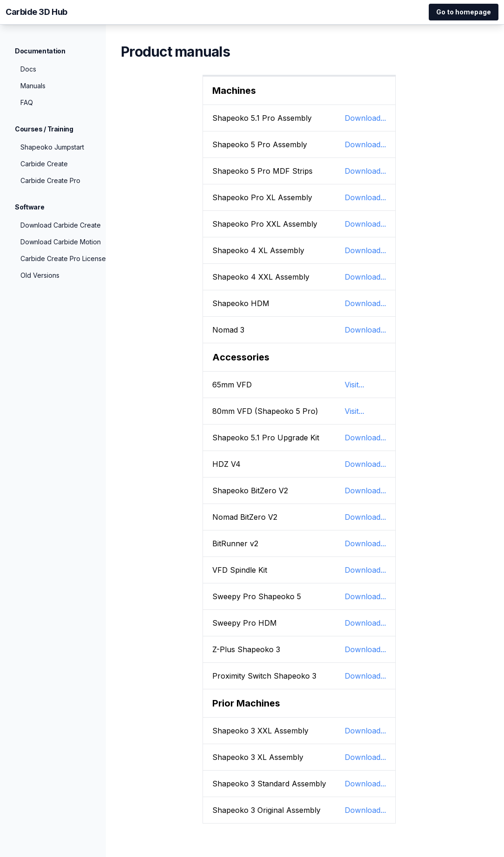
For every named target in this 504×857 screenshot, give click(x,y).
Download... (365, 118)
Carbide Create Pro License (63, 258)
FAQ (27, 102)
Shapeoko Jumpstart (52, 147)
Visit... (354, 385)
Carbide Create (44, 164)
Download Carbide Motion (61, 242)
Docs (28, 69)
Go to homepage (464, 12)
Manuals (33, 86)
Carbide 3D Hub (36, 12)
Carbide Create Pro (50, 180)
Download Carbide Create (61, 225)
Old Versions (40, 275)
